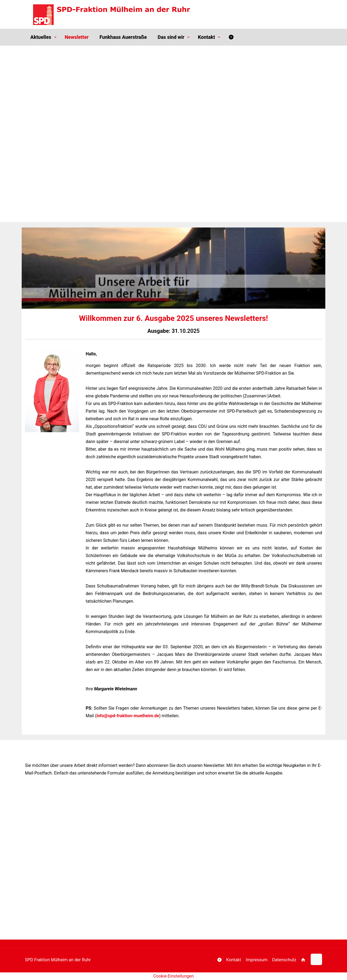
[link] (52, 391)
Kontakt (234, 960)
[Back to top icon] (316, 959)
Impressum (257, 960)
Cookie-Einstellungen (173, 976)
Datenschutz (284, 960)
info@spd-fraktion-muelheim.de (128, 716)
